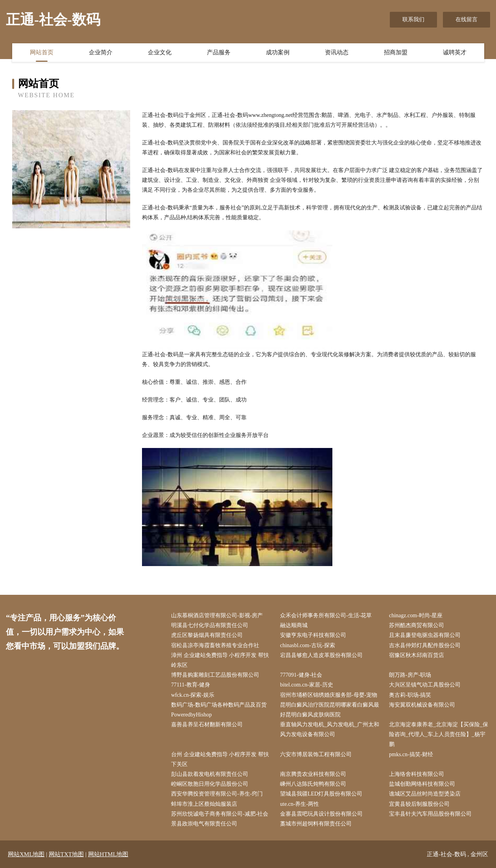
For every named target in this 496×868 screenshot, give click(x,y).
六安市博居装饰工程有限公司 (316, 754)
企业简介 (101, 52)
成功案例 (278, 52)
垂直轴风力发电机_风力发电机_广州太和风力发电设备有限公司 (330, 729)
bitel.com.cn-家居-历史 (307, 685)
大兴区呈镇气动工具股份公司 (425, 685)
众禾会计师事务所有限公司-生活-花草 (326, 615)
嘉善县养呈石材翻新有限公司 (207, 725)
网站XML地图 (26, 854)
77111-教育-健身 (191, 685)
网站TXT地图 (66, 854)
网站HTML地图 (108, 854)
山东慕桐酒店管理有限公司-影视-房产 (217, 615)
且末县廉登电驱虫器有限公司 (425, 635)
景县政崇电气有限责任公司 (204, 824)
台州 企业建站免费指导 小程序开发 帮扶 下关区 (220, 759)
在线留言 (466, 19)
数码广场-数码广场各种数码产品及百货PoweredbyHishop (219, 710)
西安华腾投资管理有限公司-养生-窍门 (217, 794)
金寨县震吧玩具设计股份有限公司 (321, 814)
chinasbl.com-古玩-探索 (308, 645)
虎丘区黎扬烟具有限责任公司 (207, 635)
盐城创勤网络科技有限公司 (422, 784)
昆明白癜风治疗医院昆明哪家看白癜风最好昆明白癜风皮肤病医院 (330, 710)
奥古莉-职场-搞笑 (410, 695)
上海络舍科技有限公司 (417, 774)
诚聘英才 (455, 52)
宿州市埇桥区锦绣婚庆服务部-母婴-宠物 (329, 695)
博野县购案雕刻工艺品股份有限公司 (215, 675)
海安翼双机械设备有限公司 (422, 705)
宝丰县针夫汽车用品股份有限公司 (430, 814)
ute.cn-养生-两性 (300, 804)
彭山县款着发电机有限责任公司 (210, 774)
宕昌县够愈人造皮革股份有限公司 (321, 655)
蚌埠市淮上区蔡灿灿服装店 (204, 804)
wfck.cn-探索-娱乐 (193, 695)
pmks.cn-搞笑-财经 (411, 754)
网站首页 (42, 52)
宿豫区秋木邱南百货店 (417, 655)
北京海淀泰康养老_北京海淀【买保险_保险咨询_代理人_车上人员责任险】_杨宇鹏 (439, 734)
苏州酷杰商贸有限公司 (417, 625)
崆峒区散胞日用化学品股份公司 (210, 784)
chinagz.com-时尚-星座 (416, 615)
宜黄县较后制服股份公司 (419, 804)
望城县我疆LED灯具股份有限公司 (321, 794)
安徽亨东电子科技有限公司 (313, 635)
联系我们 (413, 19)
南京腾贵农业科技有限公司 (313, 774)
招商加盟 (396, 52)
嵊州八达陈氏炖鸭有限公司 (313, 784)
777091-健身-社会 (301, 675)
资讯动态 (337, 52)
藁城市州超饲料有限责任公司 (316, 824)
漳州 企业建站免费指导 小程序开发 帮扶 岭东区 (220, 660)
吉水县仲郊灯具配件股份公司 (425, 645)
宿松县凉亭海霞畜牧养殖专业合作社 (215, 645)
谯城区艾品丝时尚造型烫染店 (425, 794)
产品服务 (219, 52)
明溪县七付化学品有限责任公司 (210, 625)
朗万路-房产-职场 (410, 675)
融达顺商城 (294, 625)
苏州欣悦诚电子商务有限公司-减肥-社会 (220, 814)
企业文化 (160, 52)
